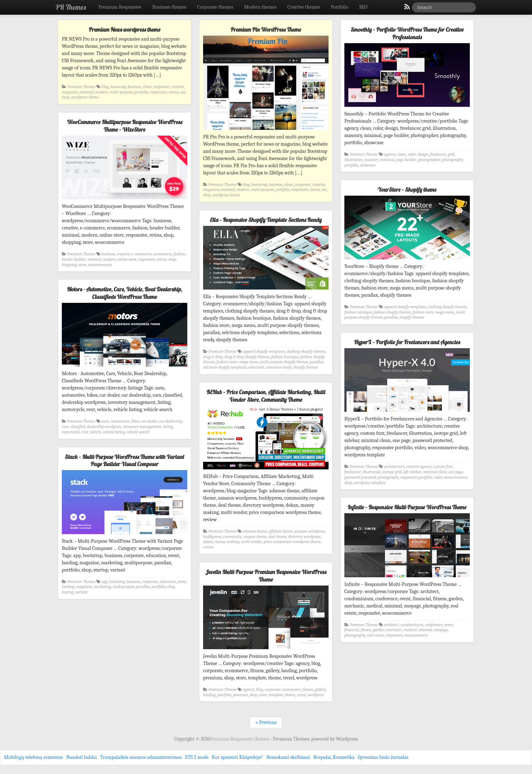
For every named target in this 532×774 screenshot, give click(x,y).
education (168, 582)
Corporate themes (215, 7)
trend (301, 695)
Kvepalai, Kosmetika (334, 757)
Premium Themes (81, 87)
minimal (87, 92)
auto (106, 421)
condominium (412, 625)
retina (174, 92)
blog (105, 87)
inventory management (142, 427)
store (82, 265)
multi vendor (251, 542)
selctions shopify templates (225, 367)
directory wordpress (304, 537)
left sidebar (412, 472)
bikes (135, 421)
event (182, 582)
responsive (159, 92)
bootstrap (118, 87)
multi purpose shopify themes (284, 362)
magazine (70, 92)
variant (82, 592)
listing (168, 427)
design (423, 154)
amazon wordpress (310, 531)
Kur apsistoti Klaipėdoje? (237, 757)
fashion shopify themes (392, 312)
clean (147, 87)
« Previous (266, 722)
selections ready (279, 367)
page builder (406, 160)
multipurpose (124, 587)
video (438, 477)
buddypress (212, 537)
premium (240, 695)
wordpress (316, 695)
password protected (360, 477)
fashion (179, 254)
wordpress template (370, 483)
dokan (208, 542)
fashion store (423, 312)
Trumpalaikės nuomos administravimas (141, 757)
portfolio (141, 92)
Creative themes (304, 7)
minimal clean (435, 472)
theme (290, 695)
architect (392, 625)
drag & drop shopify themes (247, 357)
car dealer (149, 421)
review (208, 547)
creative (177, 87)
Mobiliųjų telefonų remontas (33, 757)
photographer (429, 160)
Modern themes (260, 7)
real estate (376, 635)
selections (256, 367)
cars (65, 427)
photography (453, 160)
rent (85, 432)
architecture (394, 467)
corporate (161, 87)
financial (352, 630)
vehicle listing (114, 432)
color (412, 154)
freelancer (438, 154)
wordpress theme (85, 97)
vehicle (95, 432)
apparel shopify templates (405, 307)
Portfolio (340, 7)
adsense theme (255, 531)
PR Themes (71, 7)
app (105, 582)
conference (434, 625)
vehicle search (138, 432)
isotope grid (392, 472)
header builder (74, 259)
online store (127, 259)
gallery (320, 690)
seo (183, 92)
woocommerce (100, 265)
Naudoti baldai (81, 757)
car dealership (171, 421)
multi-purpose (121, 92)
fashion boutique (358, 312)
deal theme (277, 537)
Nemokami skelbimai (288, 757)
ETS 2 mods (197, 757)
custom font (443, 467)
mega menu (445, 312)
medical (410, 630)
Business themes (169, 7)
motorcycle (71, 432)
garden (379, 630)
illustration (354, 160)
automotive (120, 421)
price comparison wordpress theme (292, 542)
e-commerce (142, 254)
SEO (363, 7)
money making (227, 542)
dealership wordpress (104, 427)
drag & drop (213, 357)
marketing (102, 587)
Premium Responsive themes (240, 739)
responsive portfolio (416, 477)
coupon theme (255, 537)
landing (68, 587)
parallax (391, 317)
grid (451, 154)
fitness (366, 630)
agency (390, 154)
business (134, 87)
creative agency (419, 467)
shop (66, 97)
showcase (368, 165)
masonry (372, 160)
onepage (441, 630)
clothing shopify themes (448, 307)
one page (456, 472)
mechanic (394, 630)
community (232, 537)
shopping (69, 265)
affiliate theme (281, 531)
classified (78, 427)
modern (102, 92)
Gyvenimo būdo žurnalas (383, 757)
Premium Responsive (120, 7)
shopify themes (412, 317)
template (276, 695)
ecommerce (162, 254)
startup (68, 592)
